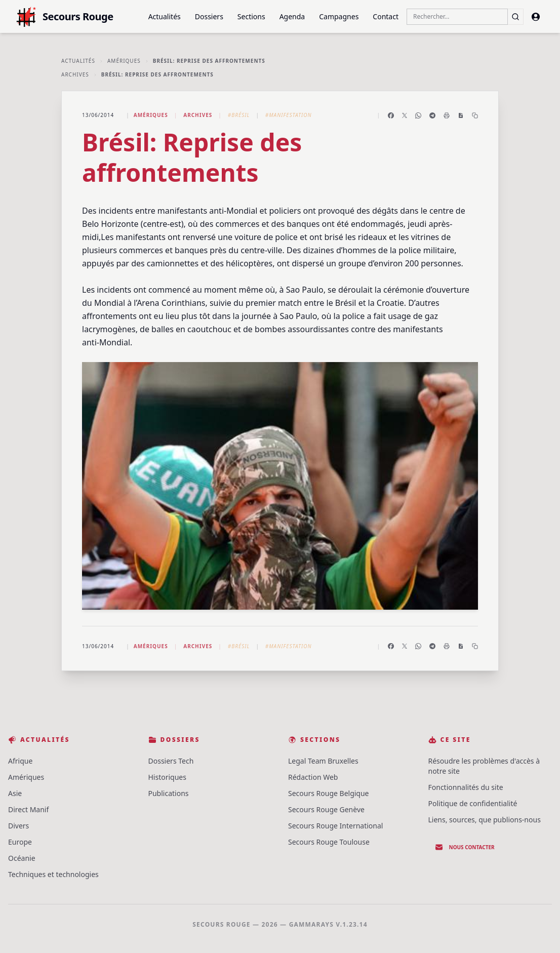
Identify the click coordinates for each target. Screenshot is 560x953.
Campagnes (339, 16)
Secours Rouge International (335, 826)
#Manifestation (289, 115)
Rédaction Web (313, 777)
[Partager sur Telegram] (432, 115)
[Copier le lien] (475, 115)
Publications (169, 793)
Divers (18, 826)
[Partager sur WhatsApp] (418, 115)
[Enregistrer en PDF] (461, 115)
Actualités (165, 16)
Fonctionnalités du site (466, 787)
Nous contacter (465, 847)
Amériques (124, 61)
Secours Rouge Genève (326, 809)
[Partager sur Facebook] (391, 115)
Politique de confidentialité (473, 803)
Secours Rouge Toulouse (329, 842)
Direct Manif (28, 809)
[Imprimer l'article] (447, 115)
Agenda (292, 16)
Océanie (22, 858)
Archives (75, 74)
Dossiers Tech (171, 761)
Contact (386, 16)
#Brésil (239, 115)
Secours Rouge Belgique (329, 793)
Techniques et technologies (53, 874)
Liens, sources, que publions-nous (485, 820)
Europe (20, 842)
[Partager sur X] (405, 115)
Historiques (167, 777)
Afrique (20, 761)
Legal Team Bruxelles (323, 761)
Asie (15, 793)
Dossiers (209, 16)
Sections (251, 16)
